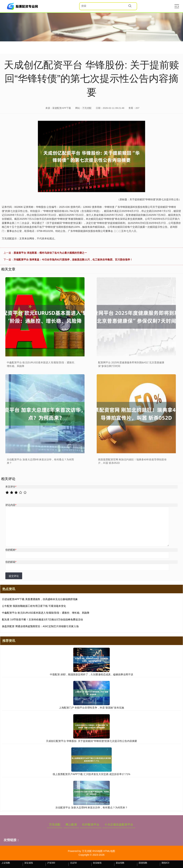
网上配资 (71, 825)
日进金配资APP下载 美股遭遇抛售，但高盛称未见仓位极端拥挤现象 (40, 599)
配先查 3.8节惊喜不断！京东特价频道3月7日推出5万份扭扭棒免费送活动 (42, 620)
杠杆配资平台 (91, 825)
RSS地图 (97, 851)
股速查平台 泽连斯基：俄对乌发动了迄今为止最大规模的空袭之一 (50, 253)
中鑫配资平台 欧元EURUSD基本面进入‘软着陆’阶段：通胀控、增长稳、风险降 (46, 613)
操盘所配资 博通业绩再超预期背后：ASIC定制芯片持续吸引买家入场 (40, 626)
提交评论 (14, 576)
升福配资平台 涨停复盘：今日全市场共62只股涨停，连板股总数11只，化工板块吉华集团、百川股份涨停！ (73, 260)
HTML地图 (109, 851)
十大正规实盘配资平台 (119, 825)
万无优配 (55, 825)
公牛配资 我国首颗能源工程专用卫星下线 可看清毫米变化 (34, 606)
